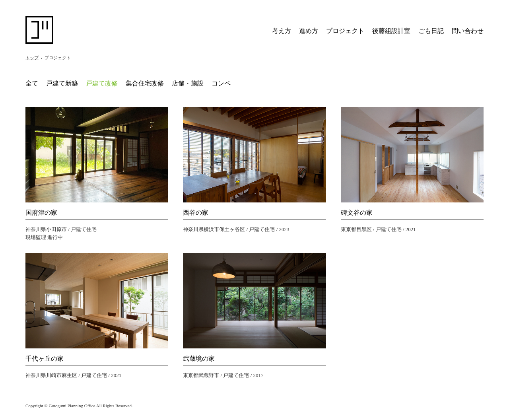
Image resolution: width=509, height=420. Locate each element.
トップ (32, 58)
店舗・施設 (188, 83)
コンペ (221, 83)
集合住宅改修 (145, 83)
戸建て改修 (102, 83)
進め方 (309, 31)
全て (32, 83)
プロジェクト (345, 31)
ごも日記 (431, 31)
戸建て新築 (62, 83)
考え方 (282, 31)
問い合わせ (468, 31)
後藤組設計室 (391, 31)
